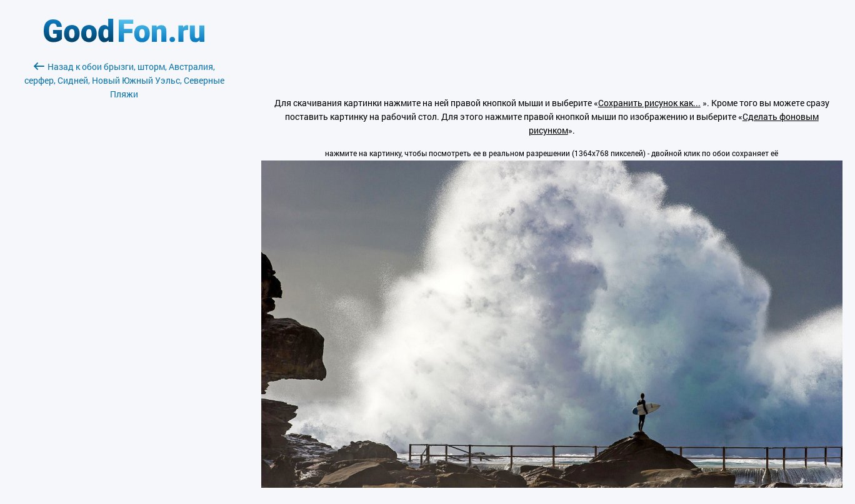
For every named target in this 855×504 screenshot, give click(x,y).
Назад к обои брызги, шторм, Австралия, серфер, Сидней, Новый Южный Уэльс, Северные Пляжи (124, 80)
